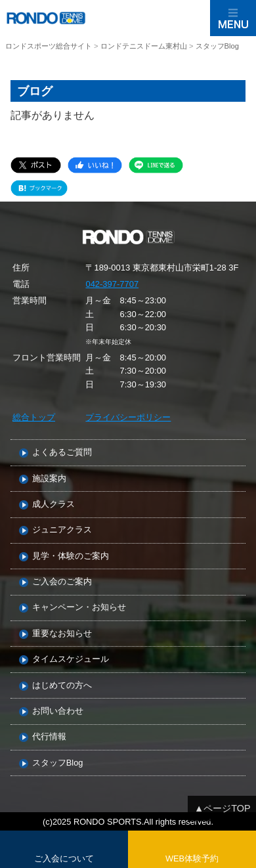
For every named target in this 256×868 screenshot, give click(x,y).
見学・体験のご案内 (71, 556)
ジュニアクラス (62, 530)
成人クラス (53, 505)
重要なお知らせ (62, 634)
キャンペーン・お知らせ (79, 608)
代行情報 (49, 737)
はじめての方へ (62, 686)
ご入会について (64, 858)
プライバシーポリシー (128, 417)
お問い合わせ (58, 711)
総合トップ (34, 417)
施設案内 (49, 479)
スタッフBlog (58, 763)
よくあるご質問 (62, 453)
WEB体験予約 (192, 858)
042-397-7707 (112, 284)
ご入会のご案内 (62, 582)
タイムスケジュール (71, 660)
